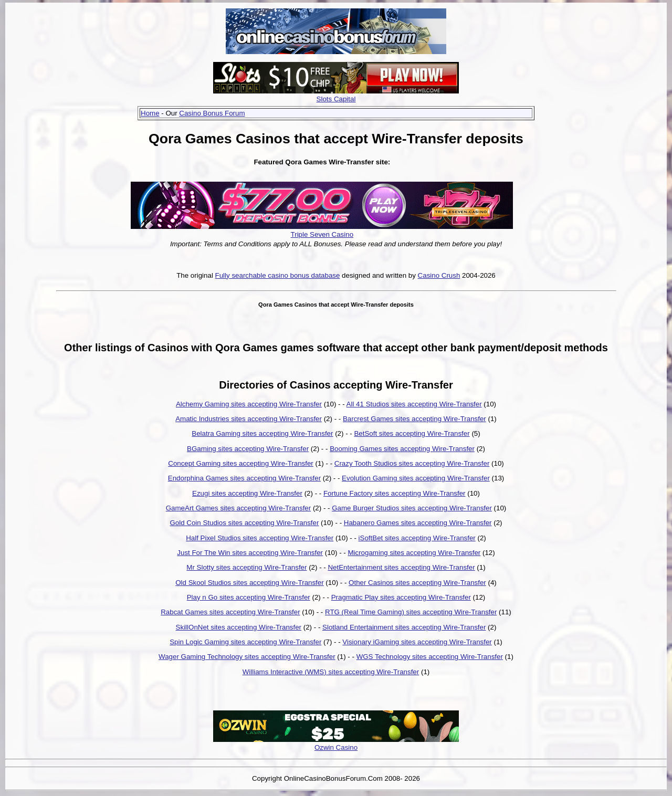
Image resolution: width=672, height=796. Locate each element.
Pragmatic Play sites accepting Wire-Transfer (401, 597)
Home (150, 113)
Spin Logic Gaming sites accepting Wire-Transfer (245, 642)
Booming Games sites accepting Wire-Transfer (402, 449)
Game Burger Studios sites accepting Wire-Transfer (412, 508)
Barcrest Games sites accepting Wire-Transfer (414, 419)
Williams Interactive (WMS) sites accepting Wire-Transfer (331, 672)
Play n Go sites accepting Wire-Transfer (249, 597)
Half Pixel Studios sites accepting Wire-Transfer (260, 538)
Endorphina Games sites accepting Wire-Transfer (244, 478)
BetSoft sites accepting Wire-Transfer (412, 433)
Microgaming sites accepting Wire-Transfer (414, 553)
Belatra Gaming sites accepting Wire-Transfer (262, 433)
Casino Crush (439, 275)
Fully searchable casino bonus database (278, 275)
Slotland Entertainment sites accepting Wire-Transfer (404, 627)
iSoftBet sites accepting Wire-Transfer (417, 538)
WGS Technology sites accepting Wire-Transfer (430, 657)
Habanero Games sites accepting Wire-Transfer (418, 523)
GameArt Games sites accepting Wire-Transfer (239, 508)
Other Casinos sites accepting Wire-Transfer (417, 583)
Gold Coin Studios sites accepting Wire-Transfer (244, 523)
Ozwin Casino (336, 747)
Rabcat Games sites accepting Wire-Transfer (230, 612)
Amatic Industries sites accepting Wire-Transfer (249, 419)
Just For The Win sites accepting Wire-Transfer (250, 553)
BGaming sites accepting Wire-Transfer (248, 449)
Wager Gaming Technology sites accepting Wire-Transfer (247, 657)
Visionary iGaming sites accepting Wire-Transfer (417, 642)
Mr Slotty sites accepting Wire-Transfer (246, 567)
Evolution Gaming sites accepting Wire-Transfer (416, 478)
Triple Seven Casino (322, 234)
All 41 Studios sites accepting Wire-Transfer (414, 404)
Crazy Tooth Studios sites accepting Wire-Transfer (412, 463)
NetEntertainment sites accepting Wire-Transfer (401, 567)
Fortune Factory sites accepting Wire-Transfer (395, 493)
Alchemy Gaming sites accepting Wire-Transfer (249, 404)
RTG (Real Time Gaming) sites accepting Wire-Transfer (411, 612)
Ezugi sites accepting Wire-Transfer (247, 493)
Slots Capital (336, 99)
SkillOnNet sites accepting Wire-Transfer (239, 627)
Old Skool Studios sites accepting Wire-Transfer (249, 583)
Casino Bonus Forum (212, 113)
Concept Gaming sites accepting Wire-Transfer (241, 463)
